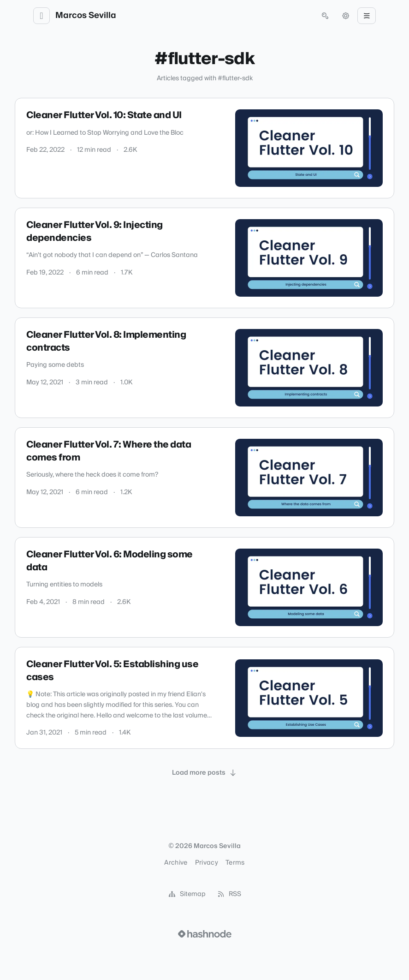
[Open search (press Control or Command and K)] (325, 16)
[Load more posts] (205, 773)
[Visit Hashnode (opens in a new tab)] (205, 934)
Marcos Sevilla (86, 16)
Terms (235, 863)
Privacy (207, 863)
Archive (176, 863)
